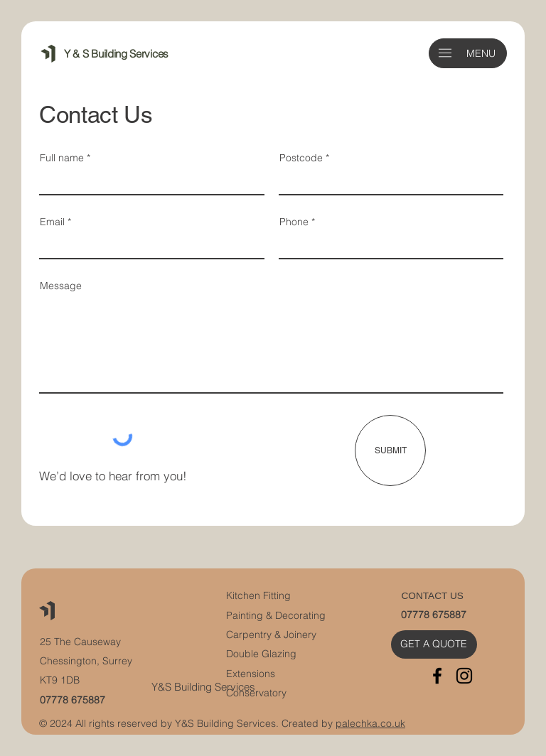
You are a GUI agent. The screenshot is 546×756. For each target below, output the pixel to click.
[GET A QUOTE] (434, 644)
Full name (62, 158)
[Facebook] (437, 676)
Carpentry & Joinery (271, 634)
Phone (294, 222)
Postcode (301, 158)
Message (61, 286)
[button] (445, 53)
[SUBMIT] (390, 450)
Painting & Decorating (276, 615)
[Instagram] (464, 676)
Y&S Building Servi (195, 687)
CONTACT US (432, 596)
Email (52, 222)
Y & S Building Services (116, 54)
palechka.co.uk (370, 723)
